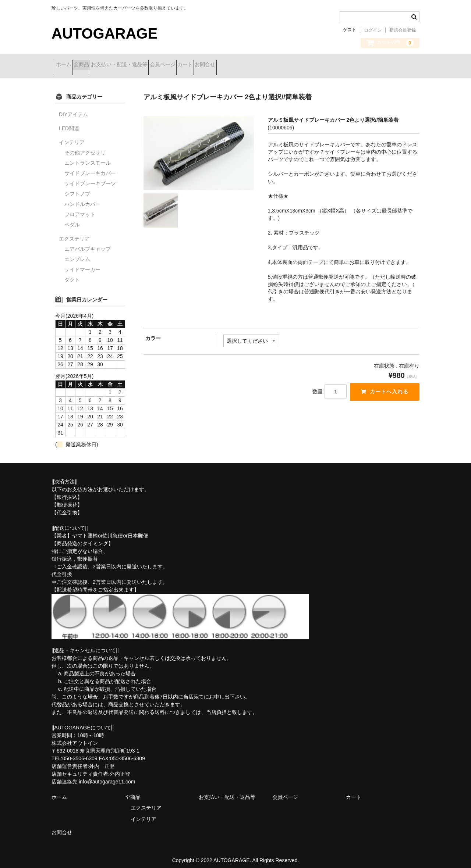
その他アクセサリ (85, 147)
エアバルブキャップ (88, 243)
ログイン (373, 30)
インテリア (72, 137)
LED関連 (69, 123)
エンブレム (77, 254)
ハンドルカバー (82, 199)
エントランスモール (88, 157)
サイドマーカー (82, 264)
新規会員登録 (403, 30)
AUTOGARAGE (105, 33)
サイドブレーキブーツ (90, 178)
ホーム (67, 65)
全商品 (98, 65)
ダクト (72, 274)
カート (241, 65)
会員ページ (205, 65)
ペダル (72, 219)
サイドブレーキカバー (90, 168)
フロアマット (80, 209)
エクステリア (74, 233)
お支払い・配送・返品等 (149, 65)
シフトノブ (77, 188)
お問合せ (274, 65)
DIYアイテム (73, 109)
